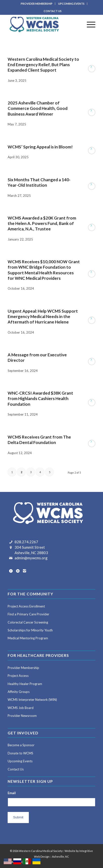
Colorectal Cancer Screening (28, 622)
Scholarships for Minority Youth (30, 630)
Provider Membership (23, 668)
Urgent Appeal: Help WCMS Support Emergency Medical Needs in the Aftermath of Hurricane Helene (43, 316)
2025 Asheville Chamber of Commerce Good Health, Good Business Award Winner (38, 108)
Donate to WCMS (20, 753)
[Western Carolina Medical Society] (43, 24)
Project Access (18, 676)
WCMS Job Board (21, 708)
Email (12, 793)
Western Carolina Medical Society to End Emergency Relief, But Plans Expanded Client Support (43, 65)
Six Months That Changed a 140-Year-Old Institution (39, 182)
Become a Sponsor (21, 745)
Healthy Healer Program (25, 684)
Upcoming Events (20, 761)
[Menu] (89, 24)
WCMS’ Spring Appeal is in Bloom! (40, 147)
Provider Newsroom (22, 716)
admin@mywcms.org (31, 558)
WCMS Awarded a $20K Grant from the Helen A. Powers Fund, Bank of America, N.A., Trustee (42, 223)
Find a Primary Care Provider (28, 614)
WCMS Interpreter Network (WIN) (32, 700)
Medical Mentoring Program (28, 638)
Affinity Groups (19, 692)
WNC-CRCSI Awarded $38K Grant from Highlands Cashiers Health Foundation (40, 398)
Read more (92, 69)
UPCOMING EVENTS (71, 4)
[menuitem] (37, 4)
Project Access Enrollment (26, 606)
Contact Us (16, 769)
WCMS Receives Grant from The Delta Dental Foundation (39, 440)
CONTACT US (53, 11)
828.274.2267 (26, 542)
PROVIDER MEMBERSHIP (37, 4)
